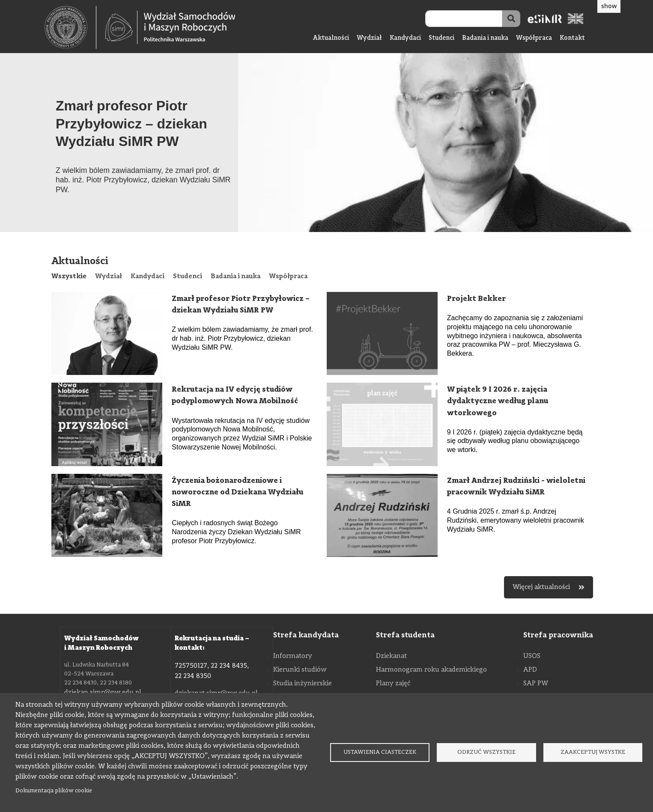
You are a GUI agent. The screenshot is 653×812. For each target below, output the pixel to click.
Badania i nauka (485, 38)
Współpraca (534, 38)
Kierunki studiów (300, 670)
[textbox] (70, 27)
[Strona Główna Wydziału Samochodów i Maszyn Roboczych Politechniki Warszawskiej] (170, 28)
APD (530, 670)
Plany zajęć (393, 684)
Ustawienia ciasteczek (380, 752)
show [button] (609, 6)
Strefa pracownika (558, 635)
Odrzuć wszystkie (486, 752)
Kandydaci (405, 38)
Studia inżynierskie (303, 684)
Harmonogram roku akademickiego (431, 670)
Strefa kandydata (306, 635)
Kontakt (572, 38)
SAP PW (536, 684)
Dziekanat (391, 656)
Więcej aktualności (549, 587)
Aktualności (331, 38)
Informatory (293, 656)
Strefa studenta (405, 635)
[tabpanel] (326, 445)
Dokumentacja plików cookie (54, 791)
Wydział (369, 38)
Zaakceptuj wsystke (593, 752)
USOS (532, 656)
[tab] (69, 277)
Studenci (441, 38)
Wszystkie (69, 277)
